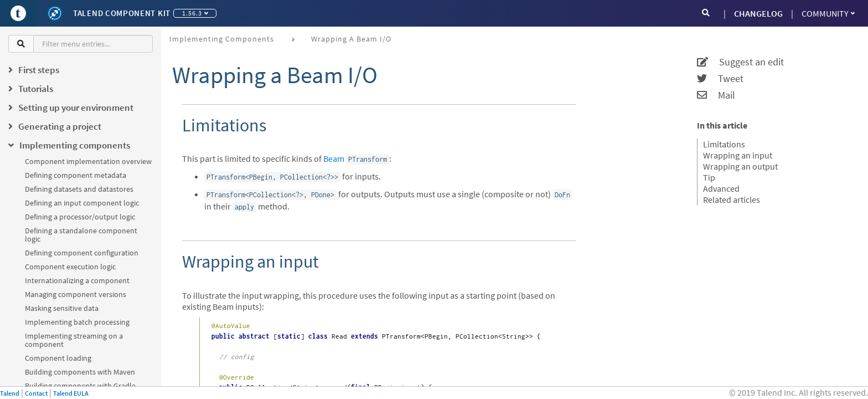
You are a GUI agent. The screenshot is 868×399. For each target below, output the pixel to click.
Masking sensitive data (62, 308)
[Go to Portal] (18, 13)
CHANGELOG (758, 13)
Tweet (720, 79)
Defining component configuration (82, 253)
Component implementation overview (88, 161)
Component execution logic (70, 267)
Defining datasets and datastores (79, 189)
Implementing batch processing (77, 322)
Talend (10, 393)
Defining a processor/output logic (80, 217)
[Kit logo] (55, 13)
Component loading (58, 358)
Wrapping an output (740, 166)
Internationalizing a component (77, 280)
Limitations (724, 144)
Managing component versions (76, 294)
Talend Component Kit (122, 13)
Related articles (732, 199)
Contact (36, 393)
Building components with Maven (80, 372)
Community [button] (828, 13)
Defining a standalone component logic (81, 235)
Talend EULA (71, 393)
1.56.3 (195, 13)
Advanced (721, 188)
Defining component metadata (76, 175)
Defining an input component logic (82, 203)
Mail (716, 95)
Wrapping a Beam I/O (351, 39)
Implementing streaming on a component (74, 340)
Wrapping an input (738, 155)
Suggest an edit (740, 62)
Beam (334, 158)
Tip (709, 177)
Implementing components (222, 39)
